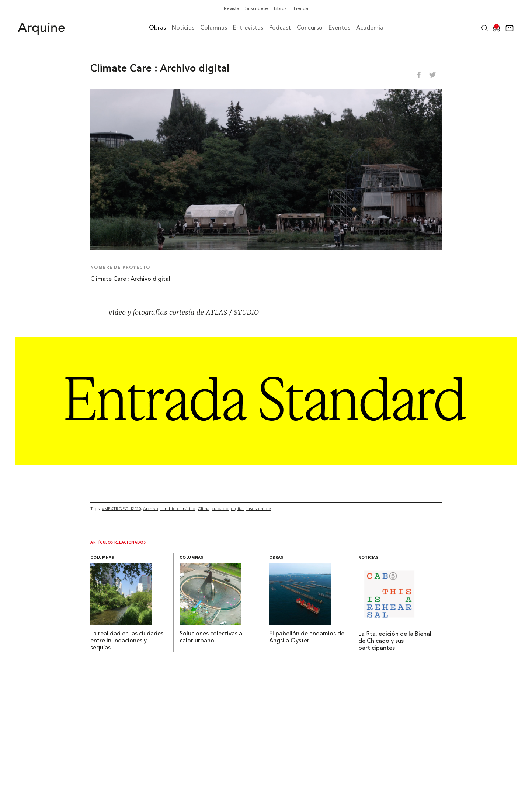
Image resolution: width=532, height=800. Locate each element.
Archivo (151, 508)
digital (237, 508)
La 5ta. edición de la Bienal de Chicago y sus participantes (395, 641)
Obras (276, 558)
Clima (204, 508)
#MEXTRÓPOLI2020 (121, 508)
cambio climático (178, 508)
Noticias (368, 558)
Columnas (102, 558)
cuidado (220, 508)
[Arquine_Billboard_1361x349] (266, 463)
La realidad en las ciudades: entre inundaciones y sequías (128, 641)
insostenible (259, 508)
